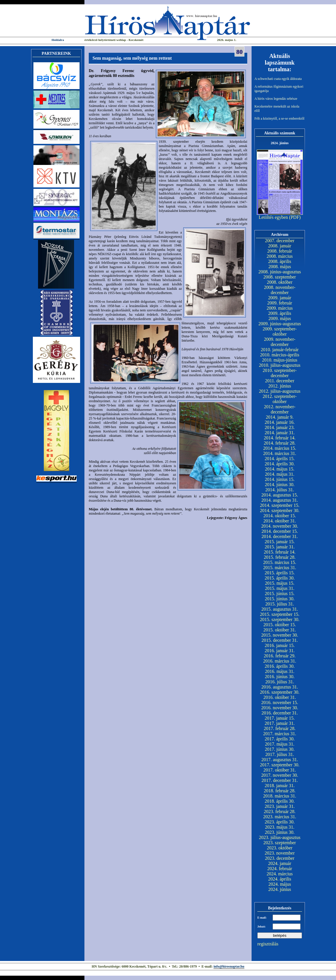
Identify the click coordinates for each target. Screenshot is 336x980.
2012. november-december (280, 409)
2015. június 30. (280, 599)
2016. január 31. (280, 651)
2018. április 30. (280, 801)
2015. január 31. (280, 547)
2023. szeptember (280, 843)
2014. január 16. (280, 422)
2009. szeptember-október (280, 331)
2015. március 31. (280, 568)
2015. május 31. (280, 588)
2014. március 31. (280, 453)
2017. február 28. (280, 728)
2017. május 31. (280, 744)
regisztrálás (268, 944)
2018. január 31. (280, 786)
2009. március (280, 308)
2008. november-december (280, 290)
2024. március (280, 874)
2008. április (280, 261)
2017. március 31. (280, 734)
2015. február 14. (280, 552)
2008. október (280, 282)
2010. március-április (280, 355)
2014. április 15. (280, 459)
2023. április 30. (280, 822)
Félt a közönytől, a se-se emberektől (279, 118)
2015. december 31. (280, 640)
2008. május (280, 267)
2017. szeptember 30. (280, 765)
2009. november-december (280, 342)
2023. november (280, 853)
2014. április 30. (280, 464)
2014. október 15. (280, 516)
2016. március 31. (280, 661)
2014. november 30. (280, 526)
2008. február (280, 251)
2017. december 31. (280, 780)
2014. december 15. (280, 531)
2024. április (280, 879)
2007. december (280, 241)
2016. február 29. (280, 656)
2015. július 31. (280, 604)
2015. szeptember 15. (280, 614)
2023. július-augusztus (280, 837)
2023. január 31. (280, 806)
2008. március (280, 256)
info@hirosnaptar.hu (229, 966)
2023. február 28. (280, 811)
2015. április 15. (280, 573)
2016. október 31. (280, 697)
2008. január (280, 246)
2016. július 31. (280, 682)
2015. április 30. (280, 578)
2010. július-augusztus (280, 365)
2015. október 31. (280, 630)
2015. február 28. (280, 557)
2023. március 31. (280, 817)
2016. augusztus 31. (280, 687)
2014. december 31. (280, 536)
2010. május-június (280, 360)
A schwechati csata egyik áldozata (278, 79)
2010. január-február (280, 350)
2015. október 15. (280, 625)
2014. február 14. (280, 438)
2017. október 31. (280, 770)
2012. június (280, 386)
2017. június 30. (280, 749)
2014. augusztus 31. (280, 500)
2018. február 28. (280, 791)
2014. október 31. (280, 521)
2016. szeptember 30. (280, 692)
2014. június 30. (280, 485)
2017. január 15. (280, 718)
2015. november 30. (280, 635)
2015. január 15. (280, 542)
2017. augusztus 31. (280, 760)
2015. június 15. (280, 594)
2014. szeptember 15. (280, 505)
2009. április (280, 313)
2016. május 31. (280, 671)
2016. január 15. (280, 645)
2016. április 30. (280, 666)
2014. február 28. (280, 443)
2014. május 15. (280, 469)
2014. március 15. (280, 448)
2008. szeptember (280, 277)
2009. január (280, 298)
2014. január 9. (280, 417)
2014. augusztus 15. (280, 495)
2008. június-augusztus (280, 272)
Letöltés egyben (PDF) (280, 217)
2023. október (280, 848)
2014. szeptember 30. (280, 510)
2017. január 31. (280, 723)
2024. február (280, 869)
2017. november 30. (280, 775)
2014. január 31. (280, 433)
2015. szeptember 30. (280, 619)
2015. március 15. (280, 562)
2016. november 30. (280, 708)
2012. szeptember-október (280, 399)
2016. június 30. (280, 677)
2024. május (280, 884)
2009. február (280, 303)
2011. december (280, 381)
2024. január (280, 863)
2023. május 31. (280, 827)
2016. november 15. (280, 702)
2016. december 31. (280, 713)
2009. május (280, 318)
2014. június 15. (280, 479)
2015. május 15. (280, 583)
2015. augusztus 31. (280, 609)
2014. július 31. (280, 490)
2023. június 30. (280, 832)
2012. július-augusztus (280, 391)
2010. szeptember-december (280, 373)
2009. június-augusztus (280, 324)
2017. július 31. (280, 754)
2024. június (280, 889)
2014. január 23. (280, 427)
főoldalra (58, 40)
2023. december (280, 858)
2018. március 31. (280, 796)
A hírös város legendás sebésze (276, 99)
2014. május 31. (280, 474)
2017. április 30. (280, 739)
